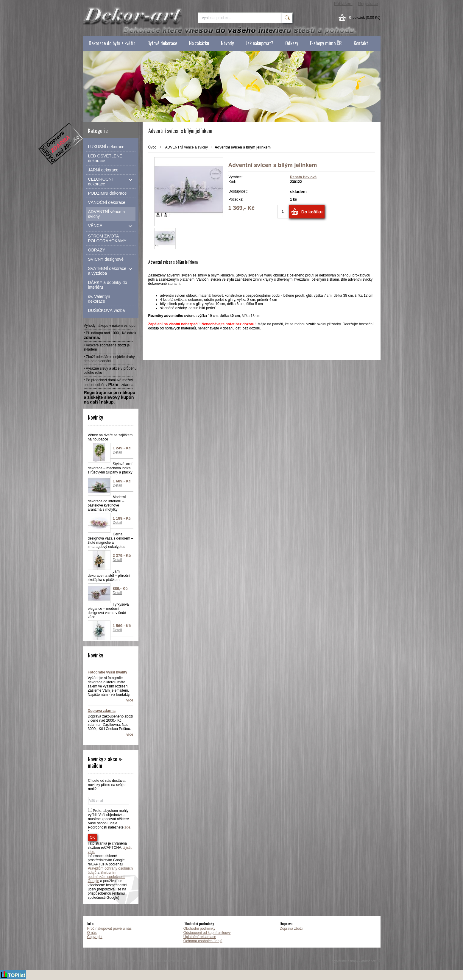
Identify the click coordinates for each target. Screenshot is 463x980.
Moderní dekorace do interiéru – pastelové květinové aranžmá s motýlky (107, 503)
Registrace (368, 4)
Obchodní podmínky (199, 929)
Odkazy (292, 43)
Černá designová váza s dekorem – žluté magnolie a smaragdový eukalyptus (111, 540)
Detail (117, 452)
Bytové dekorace (162, 43)
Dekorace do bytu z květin (112, 43)
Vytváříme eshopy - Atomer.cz (356, 961)
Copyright (95, 937)
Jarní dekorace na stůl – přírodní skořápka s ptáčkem (109, 576)
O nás (92, 933)
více (130, 700)
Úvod (152, 147)
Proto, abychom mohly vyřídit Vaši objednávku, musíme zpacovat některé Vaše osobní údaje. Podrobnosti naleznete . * (110, 821)
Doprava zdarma (102, 711)
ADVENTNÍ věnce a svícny (187, 147)
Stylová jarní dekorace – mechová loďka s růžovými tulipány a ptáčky (110, 468)
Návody (227, 43)
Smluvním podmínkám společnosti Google (107, 877)
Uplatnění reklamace (200, 937)
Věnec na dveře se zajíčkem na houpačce (110, 437)
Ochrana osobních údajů (203, 941)
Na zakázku (199, 43)
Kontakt (361, 43)
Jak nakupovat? (259, 43)
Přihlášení (343, 4)
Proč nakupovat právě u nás (109, 929)
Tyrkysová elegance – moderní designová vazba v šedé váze (108, 611)
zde (127, 827)
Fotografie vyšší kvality (108, 672)
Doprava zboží (291, 929)
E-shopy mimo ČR (326, 43)
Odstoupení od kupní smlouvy (207, 933)
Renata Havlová (303, 177)
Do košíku (312, 212)
